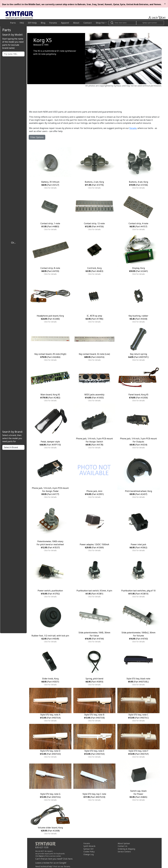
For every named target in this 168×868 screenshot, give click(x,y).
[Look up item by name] (122, 23)
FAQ (22, 23)
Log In (155, 17)
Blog (43, 23)
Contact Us (123, 846)
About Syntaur (124, 843)
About (76, 23)
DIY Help (32, 23)
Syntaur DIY (88, 849)
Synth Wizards (89, 846)
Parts (13, 23)
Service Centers (124, 852)
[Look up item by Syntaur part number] (150, 23)
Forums (53, 23)
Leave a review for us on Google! (51, 863)
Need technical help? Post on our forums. (53, 866)
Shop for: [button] (100, 23)
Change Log (89, 854)
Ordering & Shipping (126, 849)
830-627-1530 (42, 847)
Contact (88, 23)
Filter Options (37, 137)
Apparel (65, 23)
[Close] (165, 4)
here (41, 856)
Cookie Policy (89, 852)
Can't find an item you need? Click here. (54, 859)
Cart (163, 17)
